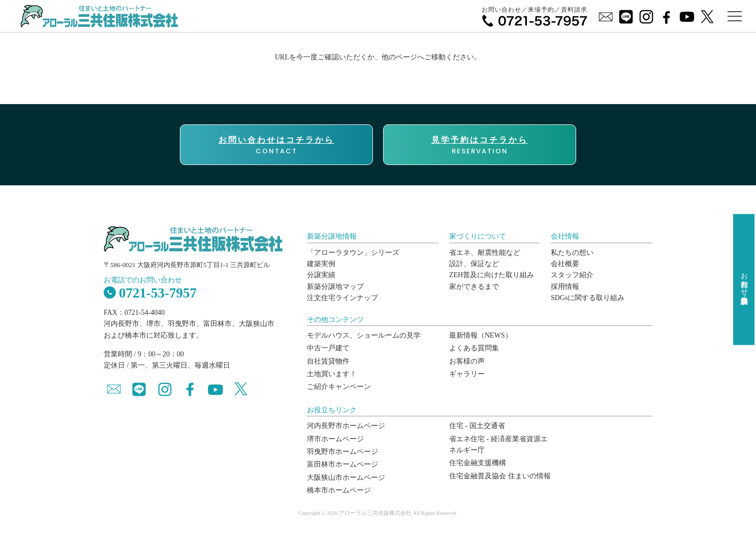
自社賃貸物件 (328, 361)
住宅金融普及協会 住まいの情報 (500, 476)
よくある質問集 (474, 348)
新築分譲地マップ (335, 287)
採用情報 (565, 287)
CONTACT (276, 145)
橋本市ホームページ (339, 490)
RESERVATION (480, 145)
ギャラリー (467, 374)
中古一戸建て (328, 348)
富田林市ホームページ (342, 464)
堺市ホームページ (335, 439)
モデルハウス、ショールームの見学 (364, 335)
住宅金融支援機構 (478, 463)
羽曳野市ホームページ (342, 452)
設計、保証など (474, 264)
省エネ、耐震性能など (485, 253)
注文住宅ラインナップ (342, 298)
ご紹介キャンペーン (339, 387)
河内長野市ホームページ (346, 426)
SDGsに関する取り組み (588, 298)
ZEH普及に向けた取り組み (492, 275)
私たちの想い (572, 253)
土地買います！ (332, 374)
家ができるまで (474, 287)
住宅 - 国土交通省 (477, 426)
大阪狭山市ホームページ (346, 478)
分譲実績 (321, 275)
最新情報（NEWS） (481, 335)
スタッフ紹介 (572, 275)
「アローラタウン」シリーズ (353, 253)
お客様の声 (467, 361)
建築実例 (321, 264)
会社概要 (565, 264)
